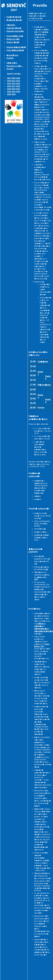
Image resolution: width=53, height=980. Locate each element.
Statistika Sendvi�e (15, 31)
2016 (9, 86)
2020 (13, 89)
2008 (13, 78)
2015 (18, 84)
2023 (13, 92)
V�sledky (11, 25)
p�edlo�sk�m (41, 629)
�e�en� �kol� (14, 20)
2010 (9, 81)
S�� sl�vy (12, 63)
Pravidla (10, 58)
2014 (13, 84)
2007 (9, 78)
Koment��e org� (15, 36)
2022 (9, 92)
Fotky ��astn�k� (15, 50)
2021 (18, 89)
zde (46, 569)
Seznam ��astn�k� (16, 47)
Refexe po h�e (13, 39)
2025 (9, 94)
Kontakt (10, 69)
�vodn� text (12, 55)
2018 (18, 86)
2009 (18, 78)
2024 (18, 92)
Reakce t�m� (13, 42)
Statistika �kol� (14, 28)
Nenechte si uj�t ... (15, 66)
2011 (13, 81)
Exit (42, 646)
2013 (9, 84)
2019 (9, 89)
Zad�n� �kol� (14, 17)
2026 (13, 94)
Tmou (47, 644)
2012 (18, 81)
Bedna (37, 646)
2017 (13, 86)
